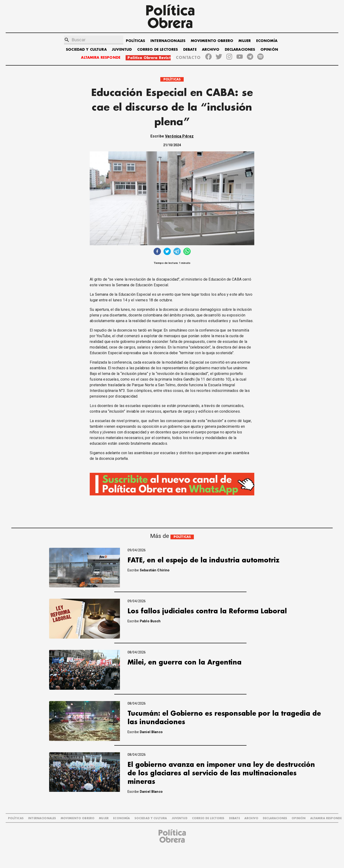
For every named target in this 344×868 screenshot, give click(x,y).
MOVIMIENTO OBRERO (212, 41)
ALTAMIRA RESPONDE (101, 58)
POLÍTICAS (135, 41)
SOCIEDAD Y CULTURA (86, 50)
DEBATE (190, 50)
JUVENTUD (122, 50)
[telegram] (177, 252)
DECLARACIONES (240, 50)
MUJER (245, 41)
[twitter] (167, 252)
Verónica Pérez (179, 136)
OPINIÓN (269, 50)
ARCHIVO (211, 50)
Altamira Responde (326, 818)
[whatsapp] (187, 252)
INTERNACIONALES (168, 41)
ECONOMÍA (267, 41)
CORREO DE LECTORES (158, 50)
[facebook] (157, 252)
